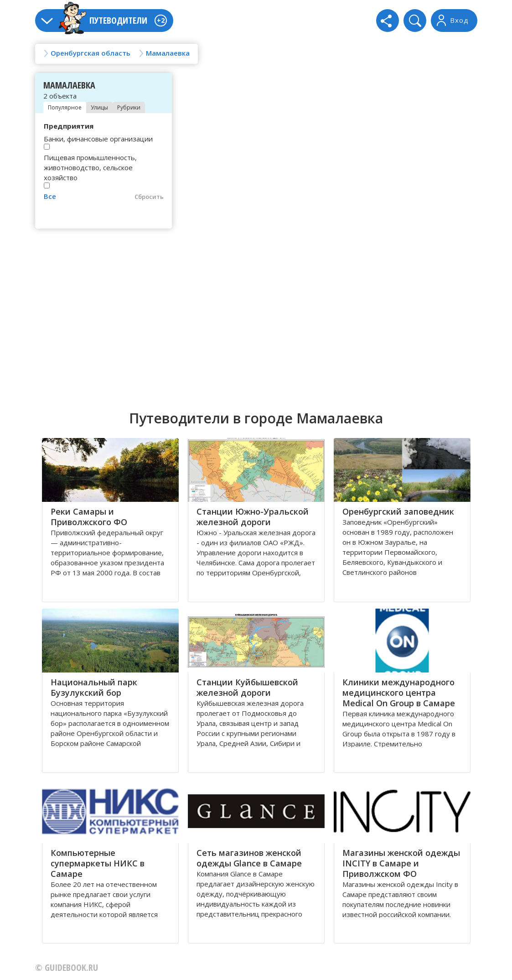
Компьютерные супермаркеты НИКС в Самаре (98, 863)
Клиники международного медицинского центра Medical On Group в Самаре (399, 693)
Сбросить (149, 197)
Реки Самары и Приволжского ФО (89, 517)
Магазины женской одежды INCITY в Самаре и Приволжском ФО (401, 863)
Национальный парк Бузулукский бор (94, 687)
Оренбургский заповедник (398, 511)
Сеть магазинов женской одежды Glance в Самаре (249, 858)
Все (50, 196)
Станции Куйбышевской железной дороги (247, 687)
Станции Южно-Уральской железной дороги (253, 517)
